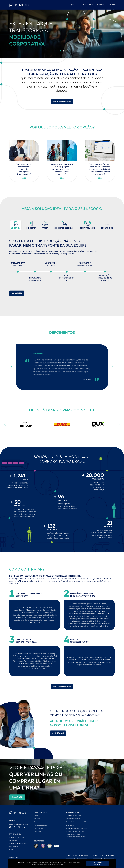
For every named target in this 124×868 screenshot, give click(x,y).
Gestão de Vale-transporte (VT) (76, 822)
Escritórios (37, 831)
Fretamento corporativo (74, 816)
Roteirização (70, 825)
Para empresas (88, 5)
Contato (112, 5)
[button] (61, 51)
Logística (37, 816)
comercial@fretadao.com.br (19, 824)
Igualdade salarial (15, 840)
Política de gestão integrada (19, 844)
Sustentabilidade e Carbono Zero (77, 828)
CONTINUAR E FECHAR (98, 864)
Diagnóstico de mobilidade (75, 831)
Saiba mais (17, 293)
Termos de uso (14, 847)
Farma (36, 822)
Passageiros (101, 5)
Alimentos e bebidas (41, 825)
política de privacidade (55, 865)
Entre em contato (62, 101)
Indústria (37, 819)
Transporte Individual (73, 819)
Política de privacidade (17, 837)
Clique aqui (58, 733)
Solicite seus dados (15, 850)
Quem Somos (75, 5)
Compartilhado (39, 828)
